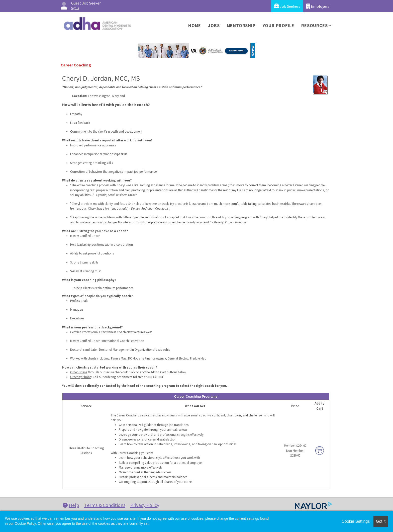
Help (71, 505)
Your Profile (279, 25)
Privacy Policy (145, 505)
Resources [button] (314, 25)
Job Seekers (287, 6)
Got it (381, 521)
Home (195, 25)
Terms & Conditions (105, 505)
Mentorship (241, 25)
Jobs (214, 25)
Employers (318, 6)
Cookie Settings (356, 521)
